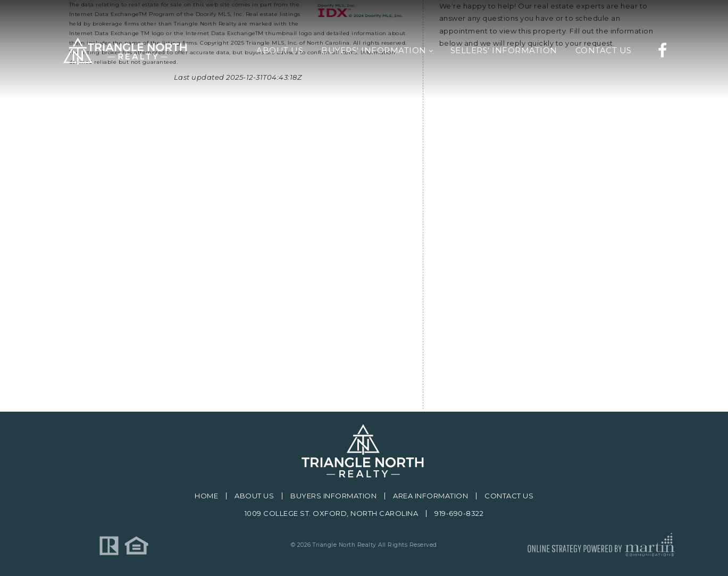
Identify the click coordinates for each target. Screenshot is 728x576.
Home (206, 496)
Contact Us (509, 496)
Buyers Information (333, 496)
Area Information (430, 496)
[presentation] (520, 322)
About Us (254, 496)
